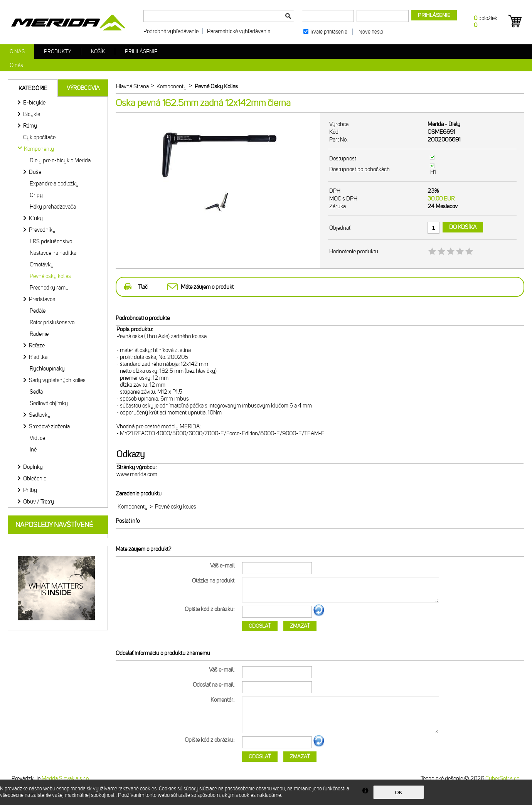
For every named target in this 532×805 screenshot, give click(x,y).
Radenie (39, 334)
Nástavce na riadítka (53, 253)
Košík (98, 51)
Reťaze (37, 345)
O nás (17, 51)
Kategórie (33, 88)
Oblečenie (35, 478)
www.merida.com (137, 474)
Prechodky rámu (49, 288)
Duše (35, 172)
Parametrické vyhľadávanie (239, 31)
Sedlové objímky (49, 403)
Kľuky (36, 218)
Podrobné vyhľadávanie (171, 31)
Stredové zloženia (49, 426)
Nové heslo (371, 32)
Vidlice (37, 438)
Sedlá (36, 392)
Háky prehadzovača (53, 207)
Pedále (38, 311)
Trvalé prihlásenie (328, 32)
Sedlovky (40, 415)
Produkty (58, 51)
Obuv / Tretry (39, 502)
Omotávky (42, 264)
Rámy (30, 126)
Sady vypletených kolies (57, 380)
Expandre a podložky (54, 184)
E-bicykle (34, 103)
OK (398, 792)
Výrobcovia (83, 88)
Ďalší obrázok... (319, 615)
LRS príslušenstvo (51, 241)
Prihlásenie (141, 51)
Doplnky (33, 467)
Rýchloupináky (47, 369)
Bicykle (32, 114)
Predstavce (42, 299)
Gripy (36, 195)
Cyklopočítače (39, 137)
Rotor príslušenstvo (52, 322)
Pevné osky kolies (50, 276)
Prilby (30, 490)
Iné (33, 450)
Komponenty (133, 507)
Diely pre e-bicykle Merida (60, 160)
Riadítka (38, 357)
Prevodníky (42, 230)
